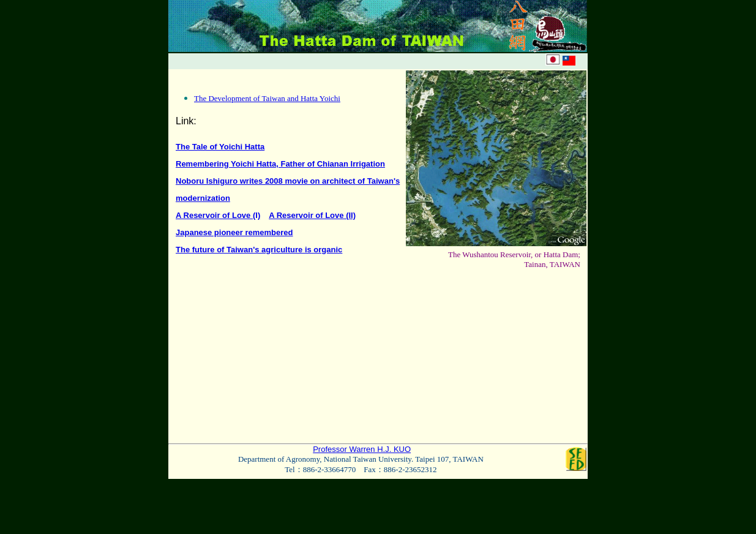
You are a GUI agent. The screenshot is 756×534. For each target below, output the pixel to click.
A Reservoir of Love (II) (312, 215)
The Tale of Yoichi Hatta (220, 147)
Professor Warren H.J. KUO (362, 449)
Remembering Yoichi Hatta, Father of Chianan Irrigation (280, 164)
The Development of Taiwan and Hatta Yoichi (267, 98)
